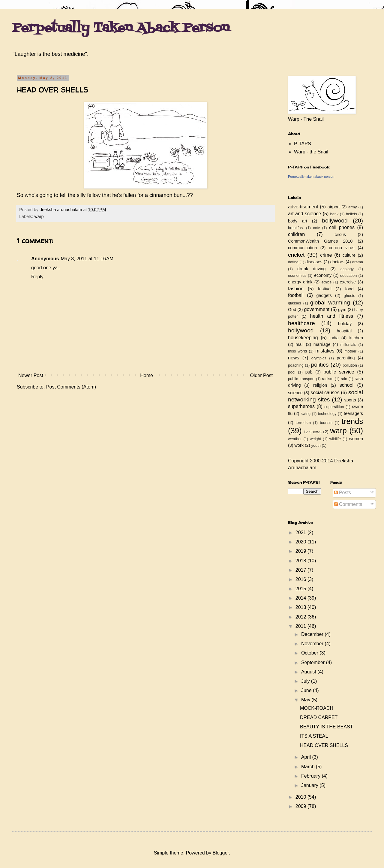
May (306, 700)
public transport (301, 379)
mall (299, 344)
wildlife (335, 439)
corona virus (342, 248)
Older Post (261, 375)
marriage (322, 344)
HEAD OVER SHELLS (324, 745)
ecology (347, 269)
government (317, 309)
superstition (334, 407)
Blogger (220, 853)
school (346, 385)
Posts (343, 493)
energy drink (300, 282)
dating (293, 262)
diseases (314, 262)
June (307, 690)
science (295, 393)
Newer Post (31, 375)
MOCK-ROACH (317, 708)
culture (349, 255)
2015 (301, 589)
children (296, 234)
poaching (296, 365)
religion (320, 385)
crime (326, 255)
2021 (301, 532)
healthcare (301, 323)
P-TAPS (303, 144)
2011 (301, 626)
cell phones (342, 227)
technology (327, 414)
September (314, 662)
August (309, 672)
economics (297, 275)
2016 (301, 579)
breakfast (296, 228)
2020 (301, 542)
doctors (337, 262)
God (292, 310)
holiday (345, 324)
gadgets (324, 295)
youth (316, 445)
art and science (304, 214)
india (334, 338)
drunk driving (311, 269)
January (310, 785)
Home (147, 375)
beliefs (351, 214)
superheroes (301, 406)
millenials (348, 345)
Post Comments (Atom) (71, 387)
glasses (294, 303)
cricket (296, 255)
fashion (296, 289)
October (310, 653)
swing (306, 414)
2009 (301, 806)
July (306, 681)
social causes (325, 393)
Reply (37, 277)
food (349, 289)
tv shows (313, 432)
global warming (330, 302)
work (299, 445)
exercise (348, 282)
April (307, 757)
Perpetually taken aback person (311, 177)
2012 (301, 617)
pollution (350, 365)
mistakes (325, 351)
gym (342, 310)
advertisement (303, 207)
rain (344, 379)
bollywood (335, 221)
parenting (346, 358)
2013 (301, 607)
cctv (316, 228)
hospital (344, 331)
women (356, 439)
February (311, 776)
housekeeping (303, 338)
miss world (297, 351)
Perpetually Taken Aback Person (121, 28)
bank (334, 214)
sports (350, 400)
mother (350, 351)
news (294, 358)
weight (315, 439)
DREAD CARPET (319, 717)
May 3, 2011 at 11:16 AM (87, 259)
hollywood (301, 330)
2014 (301, 598)
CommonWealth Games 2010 (320, 241)
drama (358, 262)
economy (323, 275)
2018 (301, 561)
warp (39, 216)
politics (320, 365)
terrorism (303, 423)
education (349, 275)
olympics (319, 358)
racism (328, 379)
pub (309, 372)
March (309, 767)
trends (352, 421)
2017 (301, 570)
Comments (348, 504)
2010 (301, 797)
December (313, 634)
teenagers (353, 413)
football (296, 295)
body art (298, 221)
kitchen (356, 338)
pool (292, 372)
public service (339, 372)
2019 (301, 551)
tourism (326, 423)
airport (334, 207)
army (352, 207)
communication (303, 248)
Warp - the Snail (311, 152)
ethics (327, 282)
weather (295, 439)
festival (325, 289)
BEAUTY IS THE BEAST (326, 727)
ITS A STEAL (314, 736)
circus (340, 234)
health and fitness (332, 316)
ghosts (349, 296)
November (313, 644)
